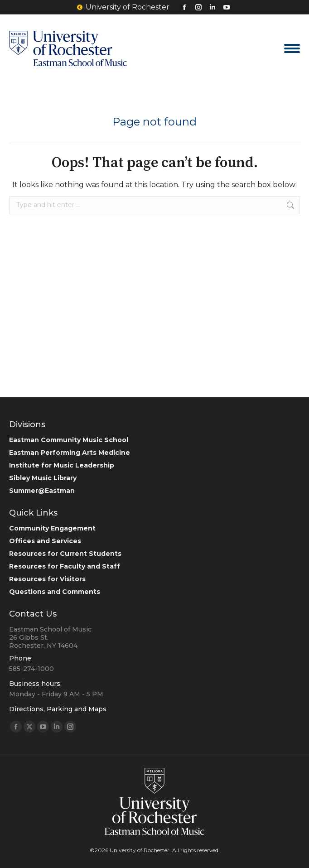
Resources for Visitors (47, 579)
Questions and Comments (55, 592)
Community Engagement (52, 528)
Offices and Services (45, 541)
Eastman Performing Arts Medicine (70, 453)
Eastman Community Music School (69, 440)
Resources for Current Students (65, 554)
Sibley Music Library (43, 478)
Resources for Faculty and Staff (65, 566)
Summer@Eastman (42, 491)
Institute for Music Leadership (62, 465)
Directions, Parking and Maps (58, 709)
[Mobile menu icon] (292, 48)
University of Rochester (123, 7)
